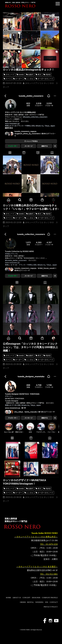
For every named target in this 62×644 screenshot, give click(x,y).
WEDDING (39, 602)
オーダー (19, 79)
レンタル (30, 79)
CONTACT (54, 602)
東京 (39, 75)
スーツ (8, 79)
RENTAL (31, 602)
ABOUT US (17, 598)
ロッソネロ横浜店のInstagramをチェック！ (29, 70)
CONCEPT (26, 598)
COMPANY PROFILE (50, 598)
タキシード (10, 75)
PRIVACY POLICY (51, 607)
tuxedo (21, 75)
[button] (58, 4)
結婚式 (31, 75)
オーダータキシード (45, 79)
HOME (8, 598)
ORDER (23, 602)
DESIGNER (36, 598)
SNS (47, 602)
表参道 (48, 75)
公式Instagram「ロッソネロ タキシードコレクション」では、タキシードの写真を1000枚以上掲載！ (30, 347)
